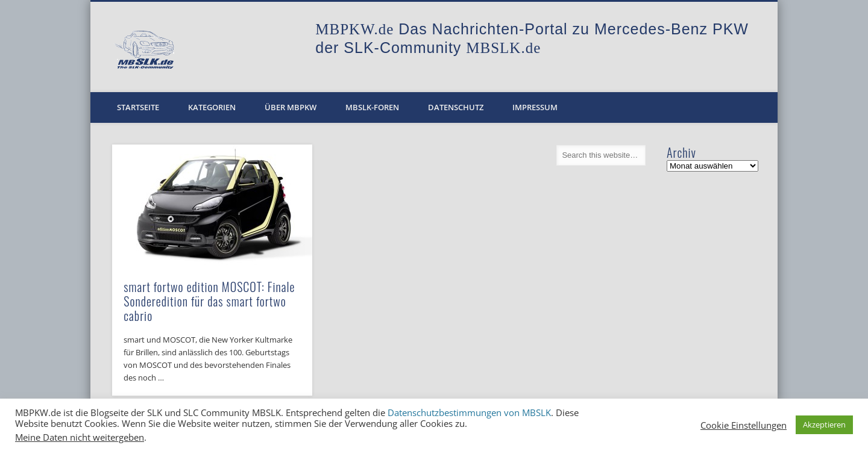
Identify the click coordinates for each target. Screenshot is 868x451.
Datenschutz (456, 107)
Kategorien (212, 107)
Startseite (138, 107)
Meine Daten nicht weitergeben (80, 437)
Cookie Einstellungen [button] (744, 425)
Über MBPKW (291, 107)
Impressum (535, 107)
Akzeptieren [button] (824, 425)
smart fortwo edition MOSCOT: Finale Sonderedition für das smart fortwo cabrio (209, 301)
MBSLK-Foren (372, 107)
